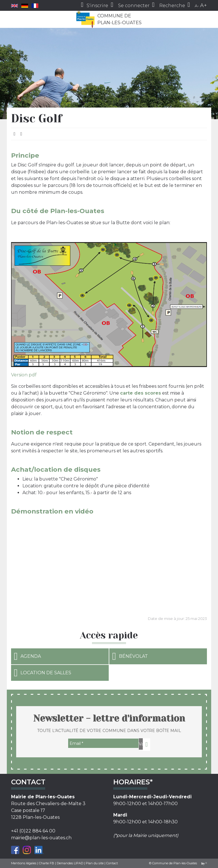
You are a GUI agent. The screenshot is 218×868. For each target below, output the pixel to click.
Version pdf (24, 375)
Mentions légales (24, 863)
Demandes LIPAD (70, 863)
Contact (112, 863)
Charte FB (47, 863)
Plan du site (95, 863)
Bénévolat (130, 656)
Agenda (27, 656)
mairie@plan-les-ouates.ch (41, 838)
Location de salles (43, 673)
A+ (204, 5)
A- (197, 6)
